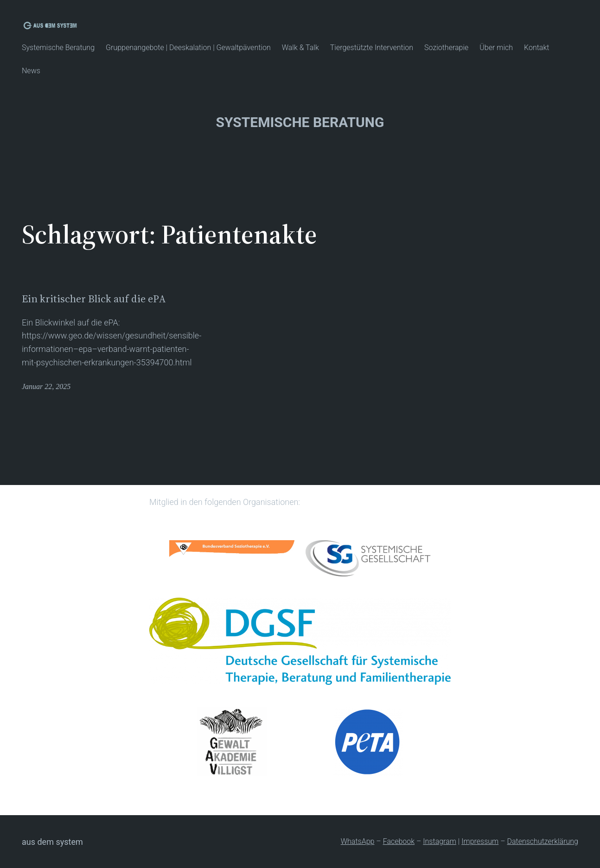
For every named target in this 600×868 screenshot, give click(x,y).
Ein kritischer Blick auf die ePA (94, 299)
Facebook (399, 841)
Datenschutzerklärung (543, 841)
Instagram (440, 841)
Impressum (480, 841)
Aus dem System (52, 842)
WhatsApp (358, 841)
